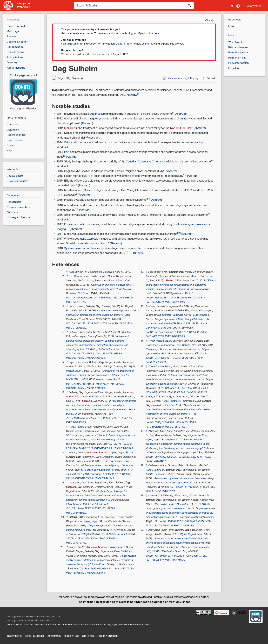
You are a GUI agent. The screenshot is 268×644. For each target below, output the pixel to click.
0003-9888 (125, 298)
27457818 (177, 427)
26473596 (177, 336)
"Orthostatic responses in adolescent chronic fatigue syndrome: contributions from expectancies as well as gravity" (101, 438)
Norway (131, 95)
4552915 (111, 539)
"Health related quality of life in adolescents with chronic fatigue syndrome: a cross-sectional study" (101, 560)
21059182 (78, 328)
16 (209, 214)
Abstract (181, 114)
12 (76, 185)
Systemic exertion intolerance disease (87, 248)
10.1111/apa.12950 (81, 508)
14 (148, 199)
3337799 (77, 358)
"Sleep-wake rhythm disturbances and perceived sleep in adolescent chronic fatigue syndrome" (180, 481)
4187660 (86, 478)
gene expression (90, 239)
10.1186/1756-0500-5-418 (85, 384)
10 (165, 170)
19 (108, 243)
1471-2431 (197, 298)
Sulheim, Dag (93, 306)
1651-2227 (124, 324)
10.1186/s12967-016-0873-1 (190, 388)
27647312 (158, 461)
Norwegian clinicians (19, 217)
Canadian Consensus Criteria (143, 162)
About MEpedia (35, 636)
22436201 (98, 358)
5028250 (157, 427)
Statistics (88, 636)
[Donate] (23, 91)
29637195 (177, 560)
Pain (67, 152)
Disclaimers (54, 636)
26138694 (98, 573)
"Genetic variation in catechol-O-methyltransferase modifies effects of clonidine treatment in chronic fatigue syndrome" (178, 410)
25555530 (158, 362)
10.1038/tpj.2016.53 (161, 422)
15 (77, 209)
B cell (69, 244)
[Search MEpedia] (134, 5)
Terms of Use (130, 625)
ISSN (115, 298)
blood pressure (97, 114)
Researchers (14, 202)
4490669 (77, 573)
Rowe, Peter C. (126, 397)
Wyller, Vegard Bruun (103, 276)
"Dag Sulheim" (77, 272)
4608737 (157, 336)
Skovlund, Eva (90, 401)
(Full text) (136, 253)
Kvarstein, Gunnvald (98, 453)
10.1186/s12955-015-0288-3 (94, 569)
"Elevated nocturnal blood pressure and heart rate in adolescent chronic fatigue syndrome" (101, 313)
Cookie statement (108, 636)
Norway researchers (19, 207)
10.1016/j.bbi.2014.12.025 (164, 358)
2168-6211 (124, 418)
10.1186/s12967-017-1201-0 (179, 521)
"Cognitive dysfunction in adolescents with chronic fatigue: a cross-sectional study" (100, 528)
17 (68, 228)
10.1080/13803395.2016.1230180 (168, 457)
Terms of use (71, 636)
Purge (232, 26)
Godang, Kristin (90, 397)
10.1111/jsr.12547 (190, 487)
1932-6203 (199, 332)
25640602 (78, 513)
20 (127, 252)
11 (185, 175)
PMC (69, 358)
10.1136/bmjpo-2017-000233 (166, 556)
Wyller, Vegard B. (171, 401)
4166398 (105, 448)
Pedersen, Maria (157, 465)
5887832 (157, 560)
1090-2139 (195, 358)
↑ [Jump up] (67, 272)
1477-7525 (126, 569)
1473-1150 (188, 422)
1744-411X (203, 457)
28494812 (186, 526)
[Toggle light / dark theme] (232, 6)
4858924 (178, 392)
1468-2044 (90, 539)
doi (68, 298)
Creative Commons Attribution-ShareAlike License (61, 625)
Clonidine (70, 128)
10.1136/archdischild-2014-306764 (90, 298)
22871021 (98, 388)
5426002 (166, 526)
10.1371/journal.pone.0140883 (167, 332)
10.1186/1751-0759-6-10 (84, 354)
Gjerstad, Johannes (173, 315)
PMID (69, 302)
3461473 (77, 388)
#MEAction (73, 44)
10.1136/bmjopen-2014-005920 (99, 474)
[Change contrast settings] (238, 6)
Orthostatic (71, 143)
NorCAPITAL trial (180, 128)
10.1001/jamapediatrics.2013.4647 (89, 418)
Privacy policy (14, 636)
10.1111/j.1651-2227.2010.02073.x (89, 324)
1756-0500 (115, 384)
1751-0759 (114, 354)
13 (78, 194)
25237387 (126, 448)
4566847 (157, 302)
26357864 (177, 302)
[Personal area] (254, 5)
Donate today (124, 44)
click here (153, 34)
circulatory (183, 119)
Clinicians (12, 212)
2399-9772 (198, 556)
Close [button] (209, 21)
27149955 (199, 392)
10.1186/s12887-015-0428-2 (166, 298)
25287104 (107, 478)
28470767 (167, 491)
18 (179, 233)
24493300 (78, 422)
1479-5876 (158, 392)
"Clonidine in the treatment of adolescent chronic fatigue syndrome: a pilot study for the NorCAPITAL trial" (100, 375)
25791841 (78, 302)
